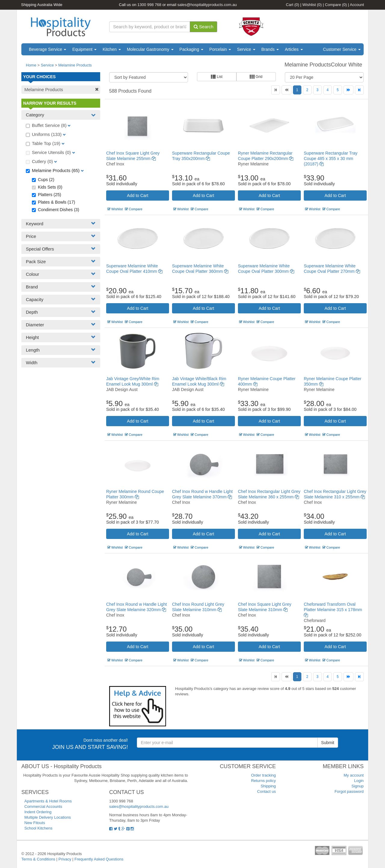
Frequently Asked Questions (99, 859)
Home (31, 65)
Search (204, 27)
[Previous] (286, 90)
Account (357, 5)
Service (246, 49)
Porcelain (220, 49)
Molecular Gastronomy (150, 49)
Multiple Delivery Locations (48, 817)
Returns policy (263, 781)
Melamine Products (75, 65)
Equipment (84, 49)
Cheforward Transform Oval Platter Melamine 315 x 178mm (333, 610)
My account (354, 775)
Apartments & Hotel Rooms (48, 801)
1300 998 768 (149, 5)
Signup (358, 786)
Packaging (191, 49)
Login (359, 781)
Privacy (65, 859)
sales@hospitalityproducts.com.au (207, 5)
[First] (276, 90)
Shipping (268, 786)
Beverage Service (48, 49)
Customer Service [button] (342, 49)
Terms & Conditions (38, 859)
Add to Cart (138, 195)
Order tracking (263, 775)
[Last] (359, 90)
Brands (270, 49)
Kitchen (112, 49)
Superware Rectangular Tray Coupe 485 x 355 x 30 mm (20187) (331, 159)
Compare (336, 5)
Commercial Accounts (43, 806)
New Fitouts (35, 823)
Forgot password (349, 791)
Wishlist (312, 5)
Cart (293, 5)
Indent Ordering (38, 812)
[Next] (348, 90)
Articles (294, 49)
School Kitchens (38, 828)
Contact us (266, 791)
